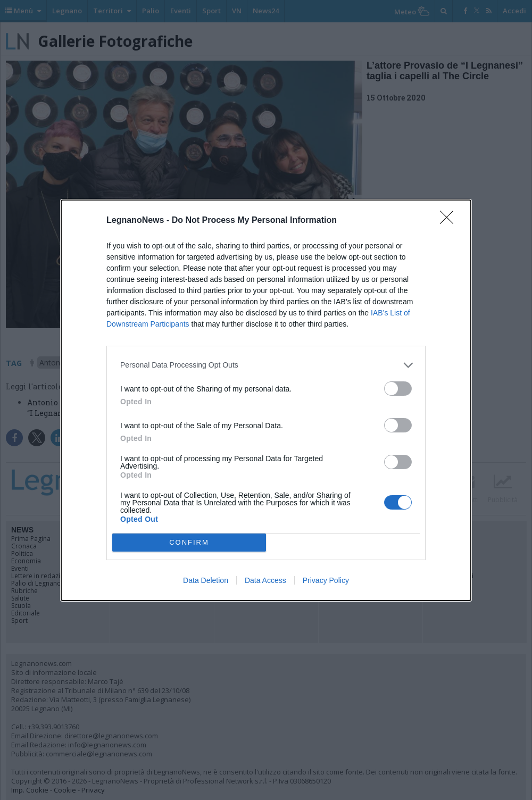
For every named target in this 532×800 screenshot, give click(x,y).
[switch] (398, 389)
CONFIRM (189, 542)
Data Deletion (206, 580)
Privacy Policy (326, 580)
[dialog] (266, 400)
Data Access (265, 580)
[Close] (450, 221)
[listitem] (266, 365)
